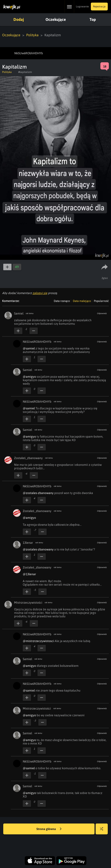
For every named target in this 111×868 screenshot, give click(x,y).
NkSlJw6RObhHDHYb (37, 342)
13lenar (28, 543)
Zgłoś (105, 278)
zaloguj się (40, 293)
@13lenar (29, 574)
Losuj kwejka (103, 831)
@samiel (29, 348)
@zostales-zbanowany (38, 493)
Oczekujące (56, 19)
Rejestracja (99, 7)
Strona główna (49, 829)
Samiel (19, 313)
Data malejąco (82, 301)
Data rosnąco (62, 301)
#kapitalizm (25, 72)
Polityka (32, 35)
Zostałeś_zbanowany (28, 458)
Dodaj (19, 19)
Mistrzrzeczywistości (28, 603)
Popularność (101, 301)
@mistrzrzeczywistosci (38, 641)
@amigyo (29, 377)
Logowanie (82, 7)
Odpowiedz (102, 313)
